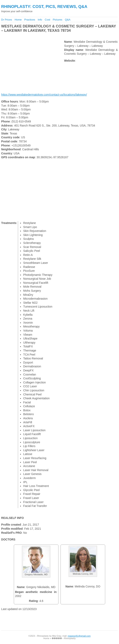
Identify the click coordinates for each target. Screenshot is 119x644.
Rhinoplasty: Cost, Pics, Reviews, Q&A (44, 7)
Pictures (58, 20)
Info (40, 20)
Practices (30, 20)
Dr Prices (7, 20)
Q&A (68, 20)
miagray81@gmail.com (79, 636)
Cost (47, 20)
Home (18, 20)
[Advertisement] (48, 36)
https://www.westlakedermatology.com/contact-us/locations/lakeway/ (44, 95)
